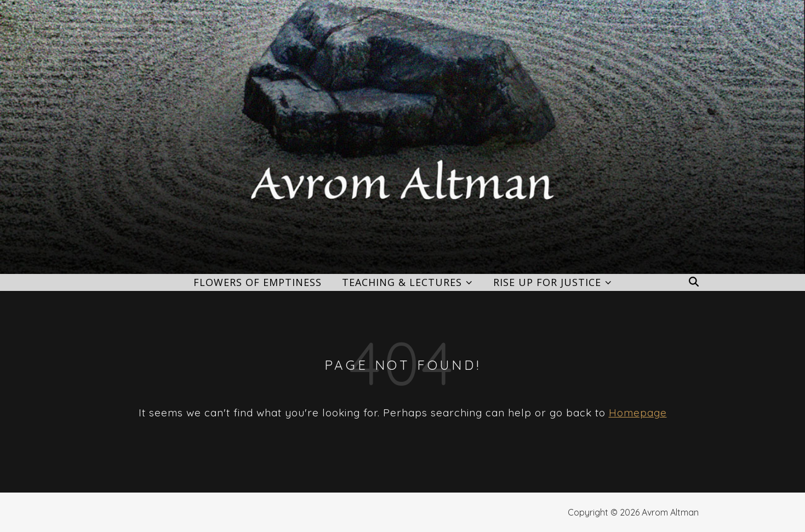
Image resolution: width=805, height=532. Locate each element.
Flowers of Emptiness (258, 282)
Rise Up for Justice (547, 282)
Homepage (638, 413)
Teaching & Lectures (402, 282)
